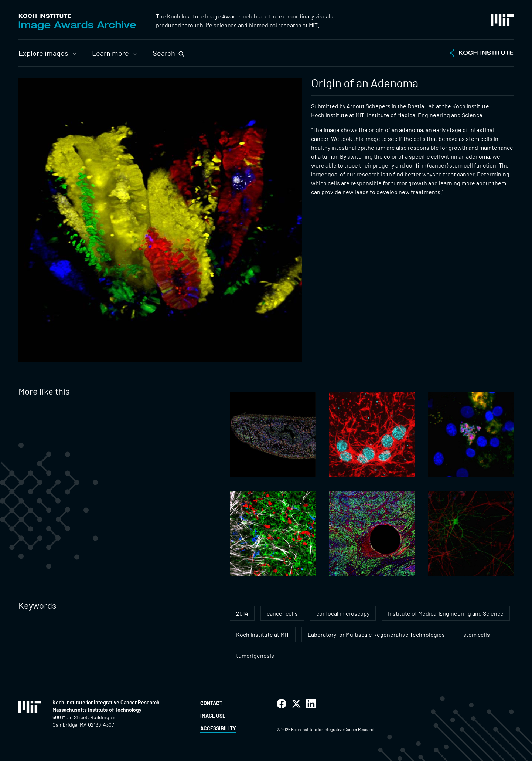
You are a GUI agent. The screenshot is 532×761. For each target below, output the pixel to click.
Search (164, 53)
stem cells (477, 634)
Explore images (43, 53)
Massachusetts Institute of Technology (97, 710)
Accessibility (218, 728)
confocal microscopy (343, 613)
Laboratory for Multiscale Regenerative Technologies (376, 634)
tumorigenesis (255, 655)
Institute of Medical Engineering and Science (446, 613)
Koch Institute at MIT (263, 634)
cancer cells (282, 613)
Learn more (110, 53)
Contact (211, 703)
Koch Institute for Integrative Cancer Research (106, 702)
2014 (242, 613)
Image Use (213, 716)
